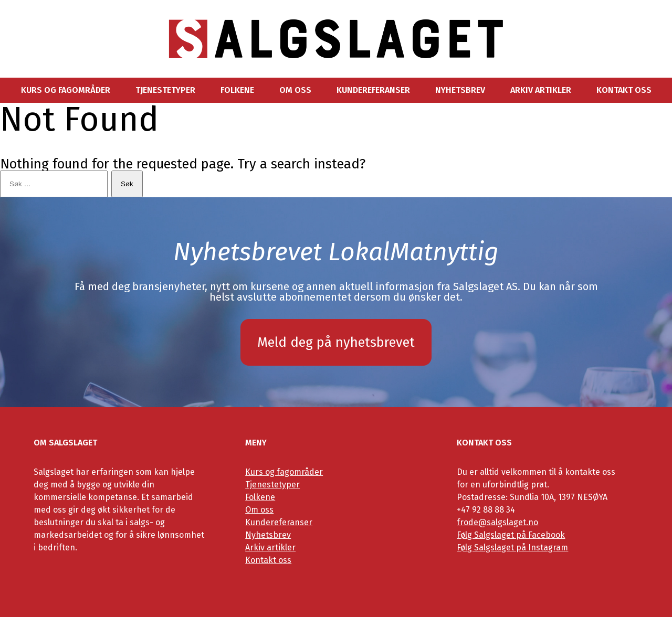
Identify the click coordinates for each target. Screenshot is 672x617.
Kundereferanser (373, 90)
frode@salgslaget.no (497, 522)
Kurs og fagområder (66, 90)
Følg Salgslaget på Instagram (512, 547)
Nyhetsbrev (460, 90)
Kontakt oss (624, 90)
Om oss (295, 90)
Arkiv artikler (541, 90)
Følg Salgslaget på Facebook (511, 535)
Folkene (237, 90)
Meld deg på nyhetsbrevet (336, 342)
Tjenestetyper (165, 90)
